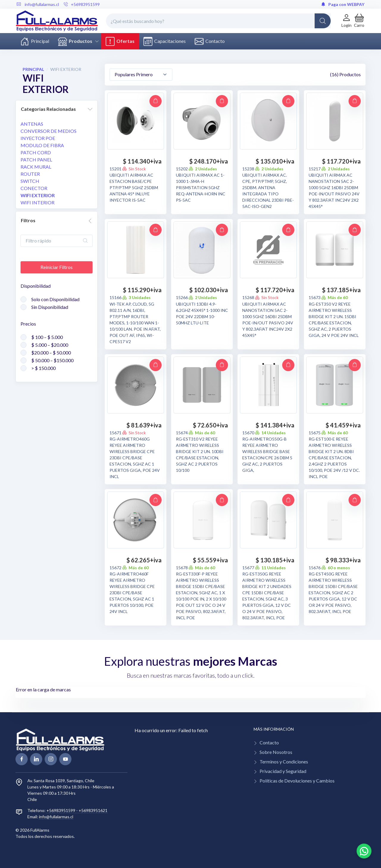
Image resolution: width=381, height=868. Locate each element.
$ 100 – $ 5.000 (47, 337)
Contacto (210, 41)
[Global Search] (323, 21)
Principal (35, 41)
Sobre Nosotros (276, 752)
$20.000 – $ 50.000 (51, 353)
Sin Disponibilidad (50, 307)
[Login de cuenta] (346, 21)
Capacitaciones (165, 41)
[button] (359, 21)
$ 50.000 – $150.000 (52, 360)
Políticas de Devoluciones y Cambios (297, 781)
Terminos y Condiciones (284, 762)
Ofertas (120, 41)
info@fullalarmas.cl (56, 817)
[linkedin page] (36, 759)
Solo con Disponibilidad (55, 299)
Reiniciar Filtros (57, 267)
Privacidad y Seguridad (283, 771)
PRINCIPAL (33, 69)
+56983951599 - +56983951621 (77, 810)
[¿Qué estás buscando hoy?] (218, 21)
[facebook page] (22, 759)
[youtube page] (65, 759)
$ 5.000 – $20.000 (50, 345)
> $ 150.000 (43, 368)
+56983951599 (82, 4)
